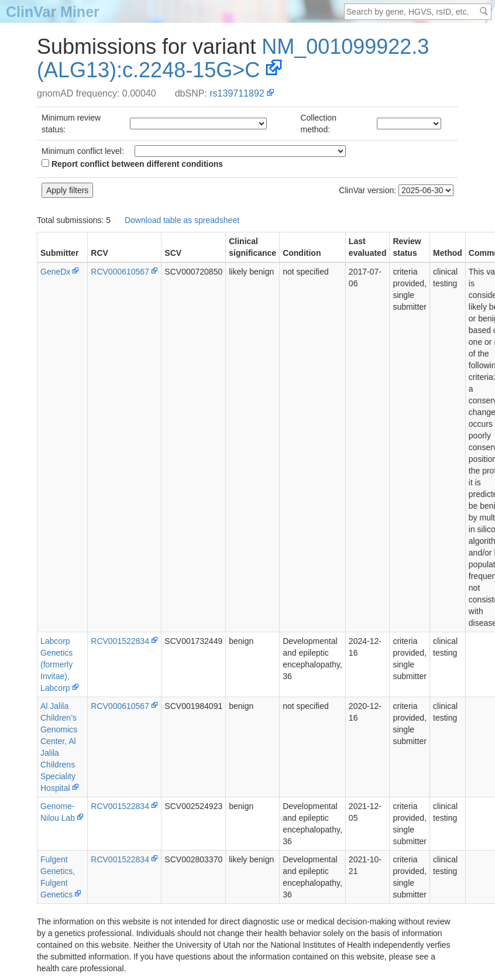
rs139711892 (237, 93)
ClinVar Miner (53, 12)
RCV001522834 (120, 641)
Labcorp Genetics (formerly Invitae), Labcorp (56, 664)
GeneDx (55, 272)
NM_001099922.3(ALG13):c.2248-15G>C (233, 58)
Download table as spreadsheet (182, 220)
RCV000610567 (120, 272)
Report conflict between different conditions (132, 164)
